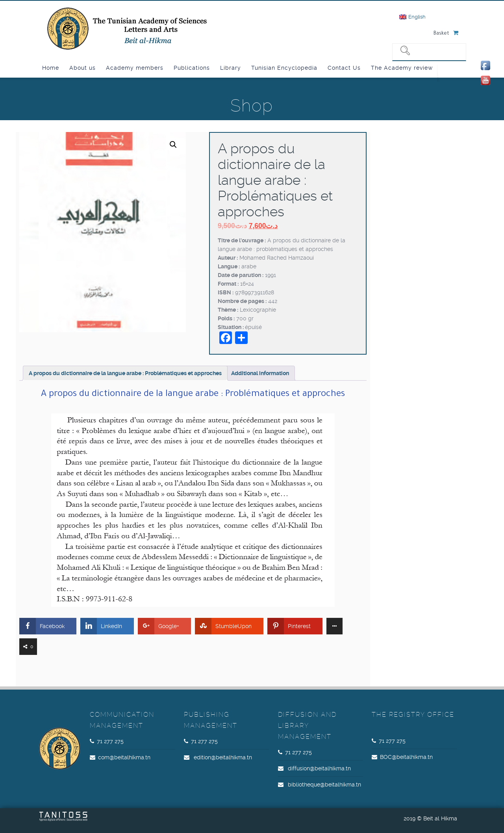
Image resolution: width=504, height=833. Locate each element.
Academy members (135, 68)
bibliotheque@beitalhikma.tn (324, 785)
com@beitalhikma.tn (124, 757)
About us (82, 68)
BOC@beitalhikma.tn (406, 757)
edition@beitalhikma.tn (223, 757)
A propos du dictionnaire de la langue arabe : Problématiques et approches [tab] (125, 373)
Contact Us (344, 68)
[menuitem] (412, 17)
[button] (173, 145)
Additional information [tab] (260, 373)
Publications (192, 68)
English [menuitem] (417, 17)
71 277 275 (110, 741)
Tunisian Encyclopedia (284, 68)
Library (231, 68)
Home (51, 68)
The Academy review (402, 68)
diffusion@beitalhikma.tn (319, 768)
